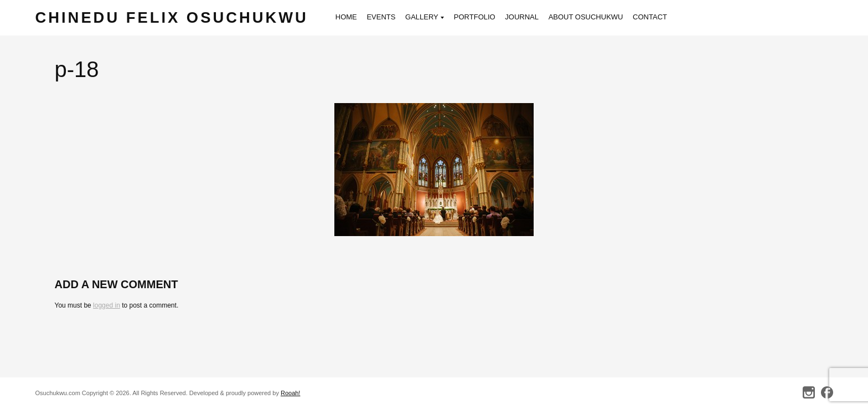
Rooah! (290, 393)
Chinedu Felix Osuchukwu (172, 17)
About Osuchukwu (586, 17)
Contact (650, 17)
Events (381, 17)
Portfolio (475, 17)
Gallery (425, 18)
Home (346, 17)
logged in (107, 305)
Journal (522, 17)
